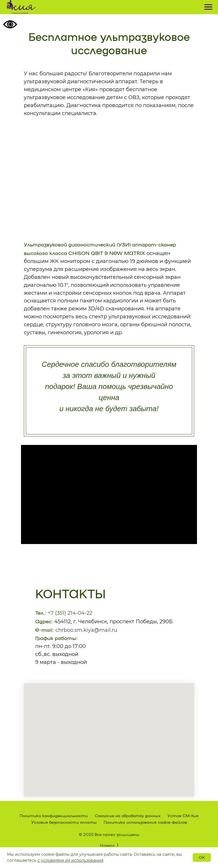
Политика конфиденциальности (54, 815)
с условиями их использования (70, 860)
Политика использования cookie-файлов (145, 822)
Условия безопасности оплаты (64, 822)
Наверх (109, 846)
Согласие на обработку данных (128, 815)
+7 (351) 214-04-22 (70, 613)
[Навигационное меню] (208, 7)
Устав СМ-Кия (183, 815)
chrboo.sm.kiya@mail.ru (86, 630)
